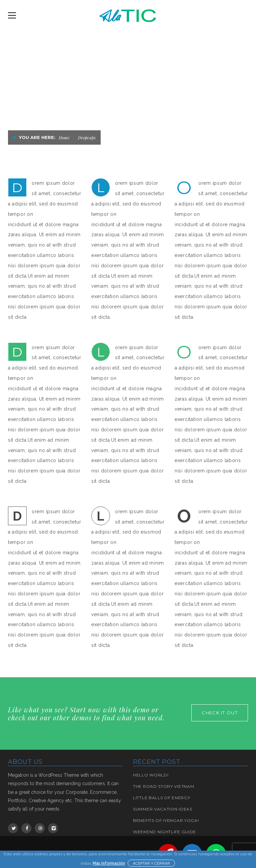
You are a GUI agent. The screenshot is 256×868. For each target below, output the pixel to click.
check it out (220, 713)
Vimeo (54, 828)
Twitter (14, 828)
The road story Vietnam (163, 786)
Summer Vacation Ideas (163, 809)
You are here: (37, 137)
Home (64, 137)
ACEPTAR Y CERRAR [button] (151, 863)
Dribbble (40, 828)
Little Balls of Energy (161, 798)
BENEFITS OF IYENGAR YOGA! (166, 820)
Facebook (27, 828)
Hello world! (151, 775)
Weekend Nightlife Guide (164, 832)
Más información (109, 863)
